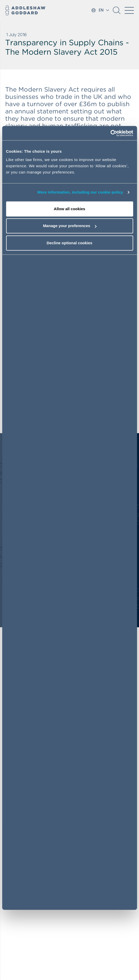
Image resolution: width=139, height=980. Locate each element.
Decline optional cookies (70, 243)
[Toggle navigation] (129, 10)
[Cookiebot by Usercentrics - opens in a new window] (110, 133)
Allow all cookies (69, 209)
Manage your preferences (70, 226)
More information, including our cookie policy (80, 192)
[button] (117, 12)
